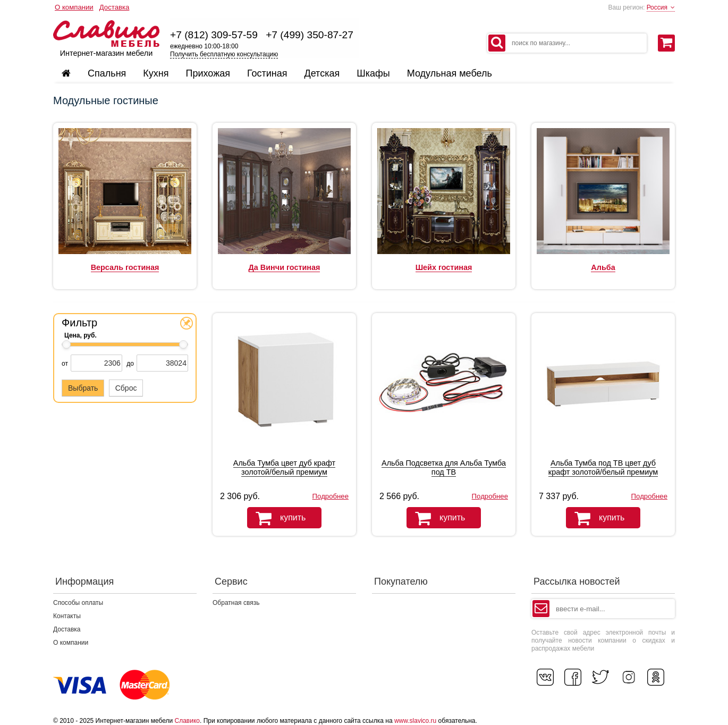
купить (276, 518)
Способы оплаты (78, 603)
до (130, 364)
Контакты (67, 616)
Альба (603, 267)
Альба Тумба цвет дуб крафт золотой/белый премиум (284, 467)
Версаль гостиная (125, 267)
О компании (74, 7)
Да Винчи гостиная (285, 267)
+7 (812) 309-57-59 (214, 35)
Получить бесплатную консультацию (224, 54)
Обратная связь (236, 603)
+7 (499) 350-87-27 (310, 35)
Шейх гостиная (444, 267)
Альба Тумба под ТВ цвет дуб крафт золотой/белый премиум (603, 467)
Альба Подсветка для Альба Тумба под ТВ (444, 467)
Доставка (115, 7)
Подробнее (331, 496)
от (65, 364)
